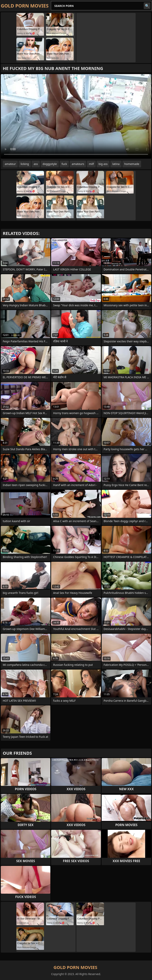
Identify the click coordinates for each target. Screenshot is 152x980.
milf (91, 164)
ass (36, 164)
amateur (10, 164)
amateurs (78, 164)
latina (116, 164)
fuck (64, 164)
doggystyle (50, 164)
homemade (132, 164)
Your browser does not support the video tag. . (76, 116)
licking (25, 164)
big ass (103, 164)
